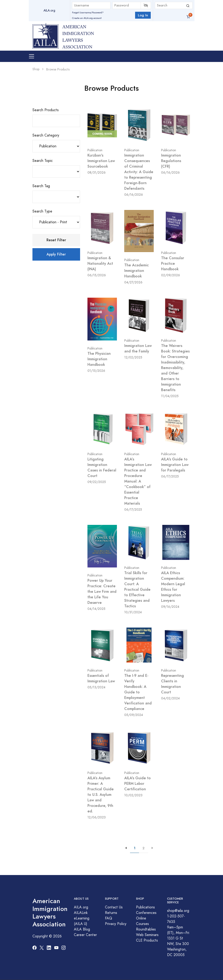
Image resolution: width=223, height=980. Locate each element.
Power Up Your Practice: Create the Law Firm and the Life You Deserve (102, 592)
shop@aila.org (178, 911)
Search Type (42, 211)
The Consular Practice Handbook (173, 263)
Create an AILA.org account (87, 18)
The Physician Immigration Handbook (99, 359)
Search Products (46, 110)
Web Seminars (147, 935)
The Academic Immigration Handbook (136, 271)
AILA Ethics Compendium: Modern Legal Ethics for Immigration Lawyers (173, 587)
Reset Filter (56, 240)
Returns (111, 913)
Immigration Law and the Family (138, 348)
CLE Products (147, 940)
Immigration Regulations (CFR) (171, 161)
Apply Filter (56, 254)
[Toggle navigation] (32, 56)
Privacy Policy (116, 924)
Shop (36, 69)
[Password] (127, 5)
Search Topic (43, 161)
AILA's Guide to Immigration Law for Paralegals (175, 465)
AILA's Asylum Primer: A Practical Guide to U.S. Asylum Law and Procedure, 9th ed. (101, 795)
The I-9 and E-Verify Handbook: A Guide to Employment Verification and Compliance (138, 692)
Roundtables (146, 929)
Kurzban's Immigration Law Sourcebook (101, 161)
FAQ (109, 918)
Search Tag (41, 186)
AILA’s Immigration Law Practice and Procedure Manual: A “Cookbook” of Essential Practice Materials (138, 481)
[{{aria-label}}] (152, 848)
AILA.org (49, 10)
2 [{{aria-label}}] (143, 848)
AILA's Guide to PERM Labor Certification (138, 784)
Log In (143, 15)
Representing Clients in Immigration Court (172, 684)
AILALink (81, 913)
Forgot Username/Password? (88, 13)
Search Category (46, 135)
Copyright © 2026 (47, 936)
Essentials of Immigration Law (101, 678)
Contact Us (114, 907)
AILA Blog (82, 929)
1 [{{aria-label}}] (135, 848)
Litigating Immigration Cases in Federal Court (102, 467)
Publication (95, 150)
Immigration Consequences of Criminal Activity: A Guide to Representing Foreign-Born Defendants (139, 172)
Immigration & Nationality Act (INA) (100, 263)
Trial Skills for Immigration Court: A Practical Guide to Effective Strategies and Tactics (137, 589)
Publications (145, 907)
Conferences (146, 913)
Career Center (85, 935)
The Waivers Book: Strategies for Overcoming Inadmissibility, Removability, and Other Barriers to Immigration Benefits (175, 368)
